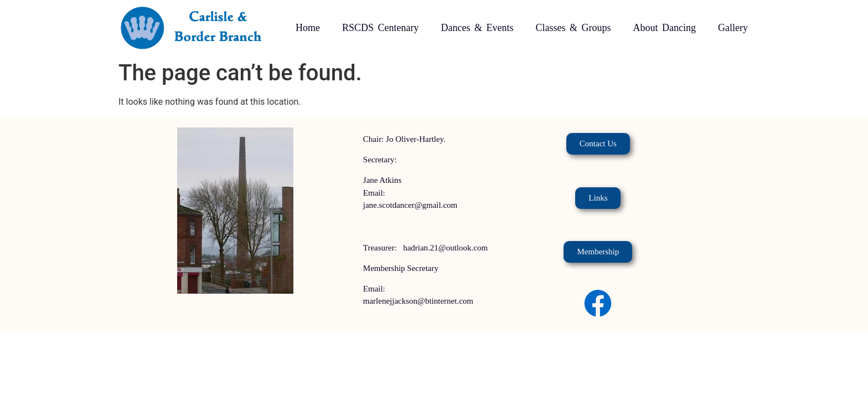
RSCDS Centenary (381, 28)
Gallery (733, 28)
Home (308, 28)
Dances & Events (477, 28)
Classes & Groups (573, 28)
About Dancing (664, 28)
